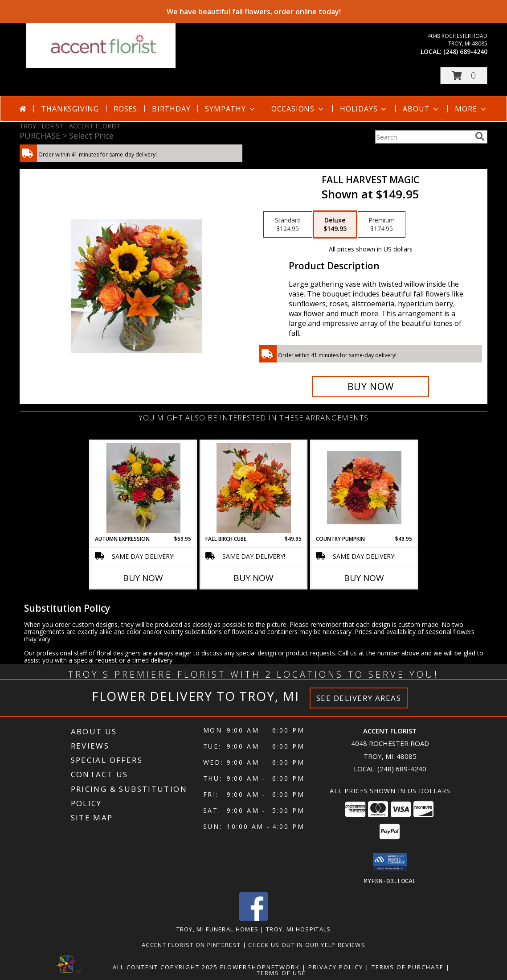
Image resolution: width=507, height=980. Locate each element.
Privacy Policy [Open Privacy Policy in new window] (336, 967)
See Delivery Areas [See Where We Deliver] (359, 698)
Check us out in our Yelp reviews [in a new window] (307, 944)
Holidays (364, 109)
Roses (125, 109)
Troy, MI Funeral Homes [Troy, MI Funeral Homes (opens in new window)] (218, 929)
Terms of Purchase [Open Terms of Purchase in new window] (408, 967)
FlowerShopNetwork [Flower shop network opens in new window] (260, 967)
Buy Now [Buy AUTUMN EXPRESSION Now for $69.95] (143, 578)
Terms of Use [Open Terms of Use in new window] (281, 972)
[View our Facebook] (253, 918)
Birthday (171, 109)
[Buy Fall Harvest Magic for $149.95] (370, 387)
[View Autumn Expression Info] (143, 488)
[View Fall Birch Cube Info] (254, 488)
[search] (480, 136)
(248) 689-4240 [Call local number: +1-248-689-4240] (465, 51)
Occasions (298, 109)
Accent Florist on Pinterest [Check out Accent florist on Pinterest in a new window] (192, 944)
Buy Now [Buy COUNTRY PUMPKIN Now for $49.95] (364, 578)
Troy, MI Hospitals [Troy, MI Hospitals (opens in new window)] (298, 929)
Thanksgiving (70, 109)
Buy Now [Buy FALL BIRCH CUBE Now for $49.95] (253, 578)
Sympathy (231, 109)
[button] (464, 76)
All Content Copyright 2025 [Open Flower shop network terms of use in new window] (165, 967)
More (471, 109)
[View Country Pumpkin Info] (364, 488)
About (421, 109)
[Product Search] (423, 137)
